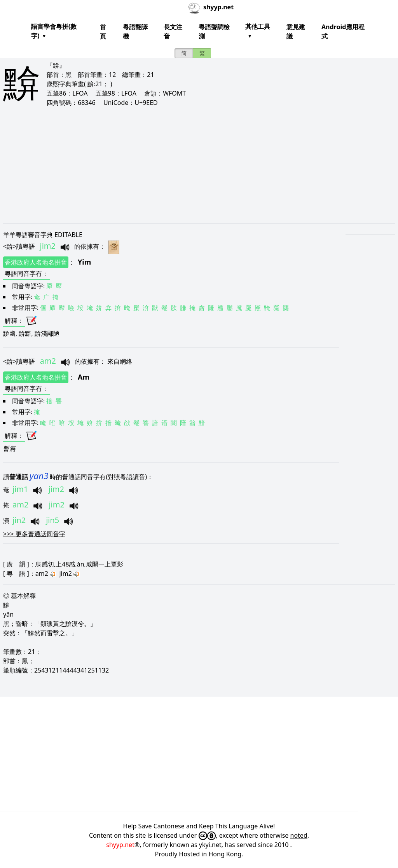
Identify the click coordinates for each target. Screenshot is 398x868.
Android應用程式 (343, 31)
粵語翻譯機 (135, 31)
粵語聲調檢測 (214, 31)
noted (299, 835)
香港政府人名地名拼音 (36, 262)
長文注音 (173, 31)
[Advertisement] (199, 165)
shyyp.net (120, 845)
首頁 (103, 31)
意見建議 (296, 31)
